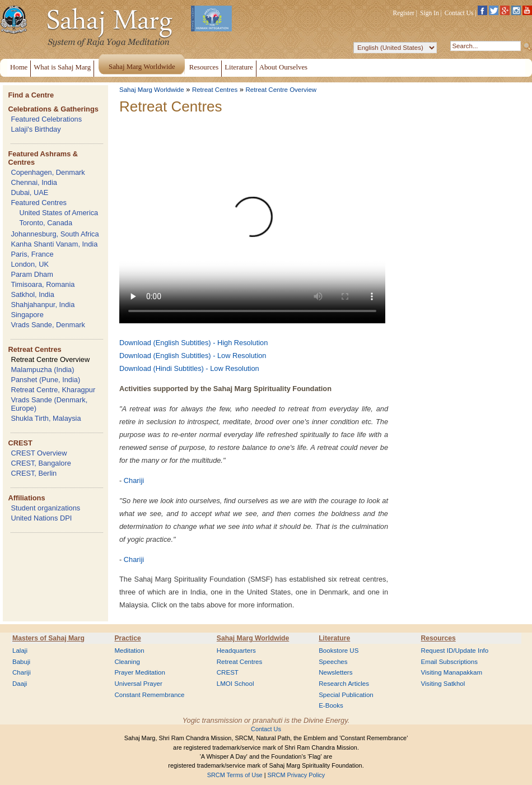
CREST (20, 443)
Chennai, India (34, 182)
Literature (334, 638)
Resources (438, 638)
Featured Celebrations (46, 119)
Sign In (430, 13)
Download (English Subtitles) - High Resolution (193, 343)
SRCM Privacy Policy (297, 775)
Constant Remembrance (149, 695)
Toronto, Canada (46, 223)
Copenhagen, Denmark (48, 172)
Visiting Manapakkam (452, 672)
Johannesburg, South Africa (55, 234)
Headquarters (236, 651)
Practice (127, 638)
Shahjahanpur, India (43, 305)
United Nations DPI (41, 518)
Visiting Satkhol (443, 684)
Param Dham (32, 274)
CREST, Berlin (34, 473)
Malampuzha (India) (42, 370)
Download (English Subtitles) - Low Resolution (193, 356)
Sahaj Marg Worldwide (152, 90)
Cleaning (127, 662)
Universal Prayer (138, 684)
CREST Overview (39, 453)
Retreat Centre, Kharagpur (53, 390)
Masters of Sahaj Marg (48, 638)
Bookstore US (339, 651)
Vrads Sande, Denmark (48, 325)
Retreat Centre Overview (50, 359)
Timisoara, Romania (43, 284)
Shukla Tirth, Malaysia (46, 418)
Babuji (21, 662)
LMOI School (235, 684)
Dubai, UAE (29, 192)
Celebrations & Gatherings (53, 109)
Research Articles (344, 684)
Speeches (333, 662)
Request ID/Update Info (455, 651)
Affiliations (26, 498)
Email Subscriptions (449, 662)
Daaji (20, 684)
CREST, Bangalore (41, 463)
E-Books (331, 705)
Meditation (129, 651)
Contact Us (459, 13)
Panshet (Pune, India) (45, 380)
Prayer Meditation (140, 672)
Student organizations (45, 508)
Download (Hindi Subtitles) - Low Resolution (189, 368)
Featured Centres (39, 203)
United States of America (59, 213)
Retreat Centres (34, 349)
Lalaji (20, 651)
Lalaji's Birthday (36, 129)
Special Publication (346, 695)
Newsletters (335, 672)
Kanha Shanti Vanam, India (54, 244)
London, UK (30, 264)
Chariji (134, 480)
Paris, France (32, 254)
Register (404, 13)
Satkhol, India (32, 294)
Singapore (27, 315)
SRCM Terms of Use (235, 775)
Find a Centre (31, 95)
